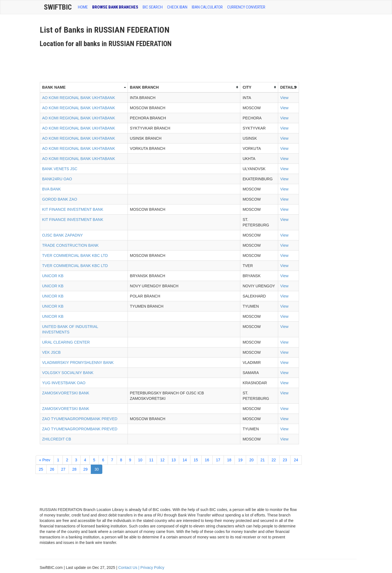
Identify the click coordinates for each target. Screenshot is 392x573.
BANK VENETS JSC (60, 169)
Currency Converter (246, 7)
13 (174, 460)
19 (240, 460)
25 (41, 469)
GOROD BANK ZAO (60, 199)
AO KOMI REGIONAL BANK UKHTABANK (79, 98)
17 (218, 460)
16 (207, 460)
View (284, 98)
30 (97, 469)
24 (296, 460)
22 (274, 460)
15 (196, 460)
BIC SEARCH (153, 7)
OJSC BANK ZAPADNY (63, 235)
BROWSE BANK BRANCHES (115, 7)
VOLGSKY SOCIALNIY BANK (68, 373)
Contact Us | (129, 568)
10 (140, 460)
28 (74, 469)
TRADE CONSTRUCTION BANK (70, 245)
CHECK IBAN (177, 7)
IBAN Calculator (207, 7)
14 (185, 460)
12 (162, 460)
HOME (83, 7)
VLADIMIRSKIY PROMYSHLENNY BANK (78, 363)
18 (229, 460)
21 (263, 460)
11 (151, 460)
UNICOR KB (53, 276)
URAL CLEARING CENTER (66, 342)
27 (63, 469)
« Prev (45, 460)
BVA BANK (52, 189)
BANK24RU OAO (57, 179)
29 (86, 469)
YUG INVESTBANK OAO (64, 383)
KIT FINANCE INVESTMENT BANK (73, 209)
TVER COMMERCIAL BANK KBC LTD (75, 255)
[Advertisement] (140, 63)
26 (52, 469)
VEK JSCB (52, 352)
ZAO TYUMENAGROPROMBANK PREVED (80, 419)
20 (252, 460)
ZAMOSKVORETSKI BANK (66, 393)
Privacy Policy (152, 568)
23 (285, 460)
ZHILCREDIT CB (57, 439)
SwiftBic (58, 7)
